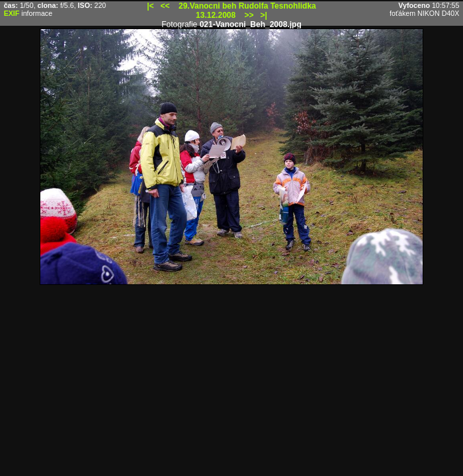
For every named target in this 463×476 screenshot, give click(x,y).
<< (165, 6)
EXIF (12, 13)
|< (150, 6)
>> (249, 15)
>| (264, 15)
